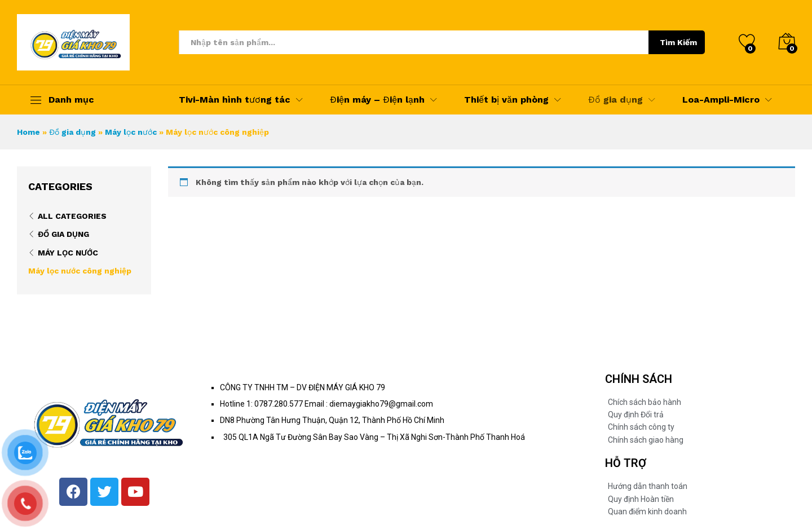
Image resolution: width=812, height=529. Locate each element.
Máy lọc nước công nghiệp (80, 271)
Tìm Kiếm (678, 42)
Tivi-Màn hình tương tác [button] (235, 100)
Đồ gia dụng (72, 132)
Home (28, 132)
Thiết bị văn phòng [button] (506, 100)
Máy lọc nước (131, 132)
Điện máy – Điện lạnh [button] (377, 100)
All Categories (72, 216)
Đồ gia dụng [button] (615, 100)
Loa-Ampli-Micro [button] (721, 100)
